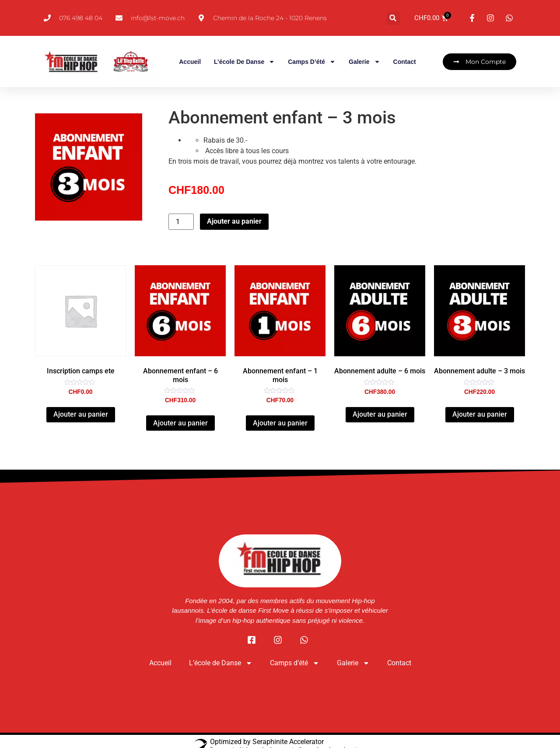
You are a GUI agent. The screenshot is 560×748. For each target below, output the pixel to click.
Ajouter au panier (234, 222)
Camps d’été (312, 62)
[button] (393, 18)
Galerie (364, 62)
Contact (405, 62)
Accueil (190, 62)
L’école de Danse (244, 62)
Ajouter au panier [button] (81, 415)
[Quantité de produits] (181, 222)
